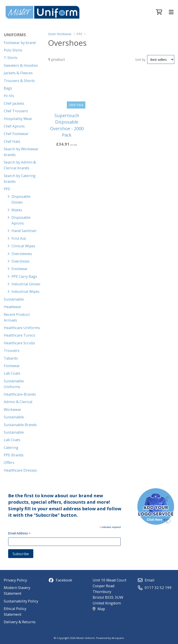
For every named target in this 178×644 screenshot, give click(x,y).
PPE (79, 34)
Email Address (19, 534)
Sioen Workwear (60, 34)
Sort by (140, 60)
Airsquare (118, 638)
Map (99, 609)
